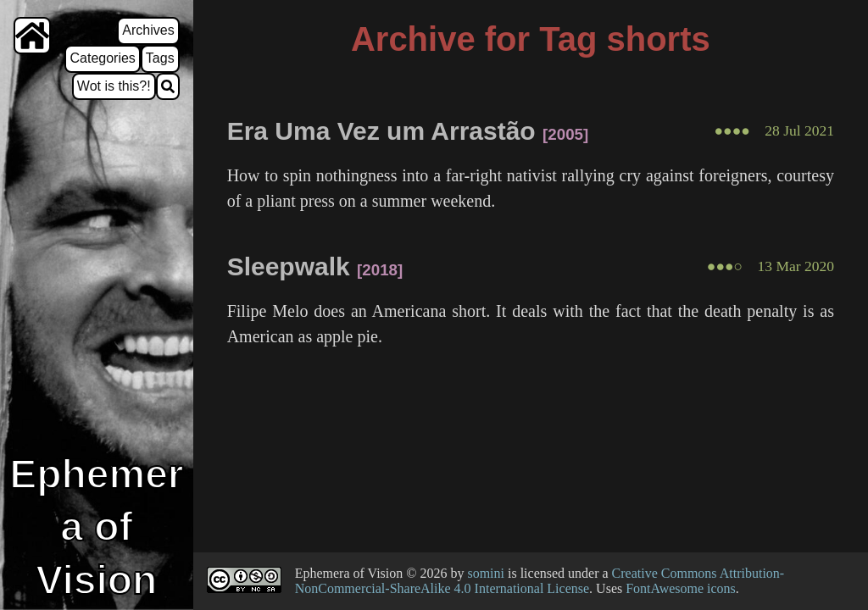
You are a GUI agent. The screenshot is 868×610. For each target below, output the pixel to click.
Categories (102, 58)
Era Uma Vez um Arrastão (381, 131)
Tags (160, 58)
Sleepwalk (289, 266)
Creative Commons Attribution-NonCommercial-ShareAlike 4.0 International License (540, 581)
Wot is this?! (114, 86)
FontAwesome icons (681, 588)
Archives (148, 30)
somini (486, 573)
